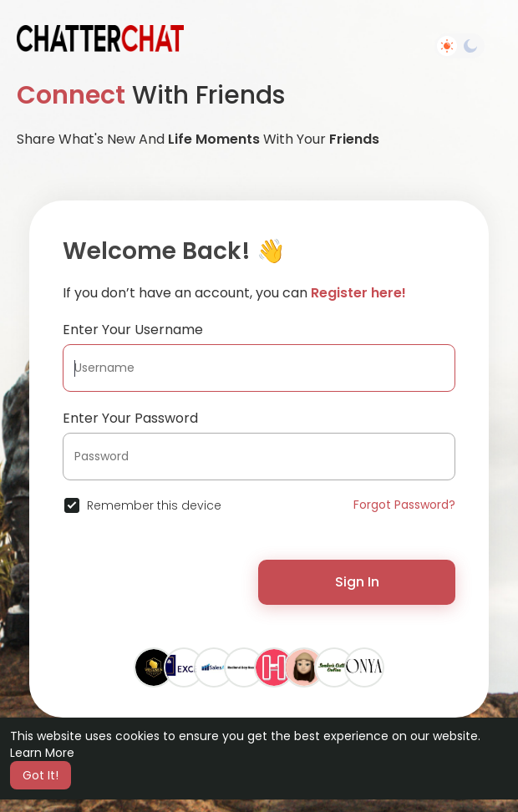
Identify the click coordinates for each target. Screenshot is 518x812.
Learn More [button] (42, 753)
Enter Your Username (133, 330)
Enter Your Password (130, 418)
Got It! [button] (41, 775)
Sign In (357, 582)
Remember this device (154, 505)
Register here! (358, 293)
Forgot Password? (404, 505)
